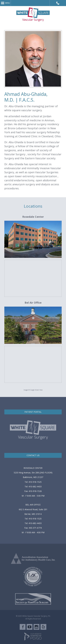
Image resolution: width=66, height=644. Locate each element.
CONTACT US (33, 455)
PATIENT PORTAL (33, 412)
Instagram (36, 627)
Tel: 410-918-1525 (33, 482)
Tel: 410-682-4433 (33, 487)
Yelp (43, 627)
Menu (8, 3)
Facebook (23, 627)
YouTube (30, 627)
